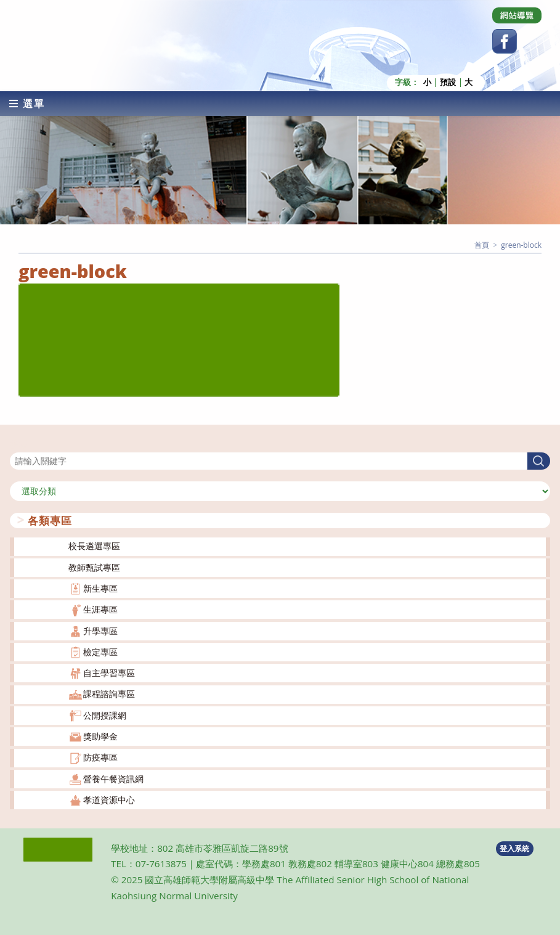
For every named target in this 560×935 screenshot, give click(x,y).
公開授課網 (105, 715)
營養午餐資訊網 (113, 778)
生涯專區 (100, 609)
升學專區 (100, 630)
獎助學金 (100, 736)
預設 (448, 82)
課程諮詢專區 (109, 694)
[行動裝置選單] (27, 103)
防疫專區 (100, 757)
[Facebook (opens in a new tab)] (505, 41)
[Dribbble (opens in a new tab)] (517, 15)
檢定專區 (100, 652)
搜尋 (18, 444)
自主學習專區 (109, 673)
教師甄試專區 (94, 567)
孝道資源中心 (109, 800)
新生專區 (100, 588)
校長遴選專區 (94, 546)
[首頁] (482, 244)
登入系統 (514, 848)
